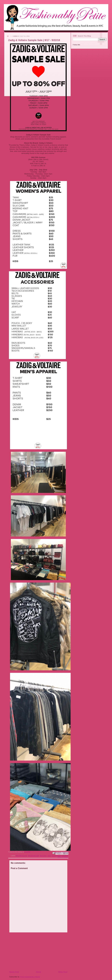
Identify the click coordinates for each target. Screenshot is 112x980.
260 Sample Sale (33, 856)
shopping (65, 856)
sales (49, 856)
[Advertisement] (26, 951)
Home (39, 972)
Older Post (63, 972)
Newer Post (14, 972)
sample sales (56, 856)
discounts (43, 856)
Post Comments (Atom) (30, 977)
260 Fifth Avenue (21, 856)
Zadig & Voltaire (63, 857)
